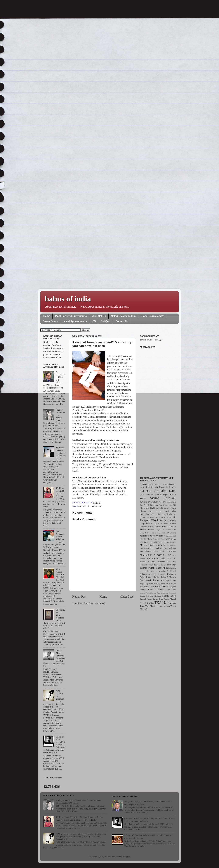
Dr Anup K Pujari (163, 517)
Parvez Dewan (160, 565)
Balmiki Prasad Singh (166, 508)
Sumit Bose (169, 596)
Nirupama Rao (161, 555)
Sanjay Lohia (149, 587)
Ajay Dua (158, 484)
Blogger (127, 857)
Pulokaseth (171, 568)
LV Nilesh (172, 539)
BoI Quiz (106, 321)
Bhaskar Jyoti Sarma (150, 511)
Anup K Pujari (161, 494)
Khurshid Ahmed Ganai (149, 539)
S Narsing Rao (158, 584)
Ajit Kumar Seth (162, 487)
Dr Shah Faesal (168, 520)
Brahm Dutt (160, 514)
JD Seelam (171, 533)
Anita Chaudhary (146, 495)
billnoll (108, 857)
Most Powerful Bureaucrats (71, 316)
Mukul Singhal (159, 551)
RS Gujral (161, 574)
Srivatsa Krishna (154, 596)
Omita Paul (165, 559)
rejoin (99, 506)
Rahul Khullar (153, 577)
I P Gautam (166, 530)
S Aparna (148, 584)
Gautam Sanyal (161, 527)
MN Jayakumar (146, 542)
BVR (153, 508)
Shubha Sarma (162, 593)
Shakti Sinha (171, 590)
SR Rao (167, 584)
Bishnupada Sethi (147, 514)
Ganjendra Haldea (147, 527)
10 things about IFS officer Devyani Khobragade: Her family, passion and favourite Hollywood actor (80, 818)
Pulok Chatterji (157, 568)
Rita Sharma (166, 580)
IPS (94, 321)
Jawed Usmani (156, 536)
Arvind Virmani (164, 502)
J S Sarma (161, 533)
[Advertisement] (158, 411)
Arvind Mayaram (149, 502)
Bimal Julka (170, 511)
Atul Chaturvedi (165, 505)
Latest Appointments (75, 321)
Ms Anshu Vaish (166, 548)
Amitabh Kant (165, 491)
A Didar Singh (146, 484)
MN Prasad (158, 542)
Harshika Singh (154, 530)
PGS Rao (171, 562)
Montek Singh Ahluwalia (153, 545)
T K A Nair (149, 603)
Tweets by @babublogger (151, 340)
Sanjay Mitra (162, 586)
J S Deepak (152, 533)
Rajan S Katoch (168, 577)
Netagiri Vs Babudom (123, 316)
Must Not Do (99, 316)
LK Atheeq (162, 539)
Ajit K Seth (147, 487)
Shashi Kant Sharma (148, 593)
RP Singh (152, 574)
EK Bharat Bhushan (168, 524)
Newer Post (79, 597)
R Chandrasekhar (147, 571)
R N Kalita (161, 571)
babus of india (68, 299)
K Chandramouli (170, 536)
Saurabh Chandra (156, 590)
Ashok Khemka (151, 505)
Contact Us (122, 321)
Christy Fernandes (147, 517)
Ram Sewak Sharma (150, 580)
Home (47, 316)
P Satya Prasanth (156, 562)
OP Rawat (153, 559)
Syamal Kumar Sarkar (149, 599)
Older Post (127, 597)
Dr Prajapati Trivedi (158, 519)
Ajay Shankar (169, 484)
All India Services (87, 506)
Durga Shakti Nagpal (149, 524)
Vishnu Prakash (164, 606)
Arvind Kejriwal (163, 498)
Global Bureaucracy (152, 316)
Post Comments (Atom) (95, 603)
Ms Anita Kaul (152, 548)
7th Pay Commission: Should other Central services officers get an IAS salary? (79, 802)
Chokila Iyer (171, 514)
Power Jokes (50, 321)
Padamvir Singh (147, 565)
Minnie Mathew (170, 542)
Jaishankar (145, 536)
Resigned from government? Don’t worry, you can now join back (102, 344)
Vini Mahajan (151, 606)
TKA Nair (162, 602)
